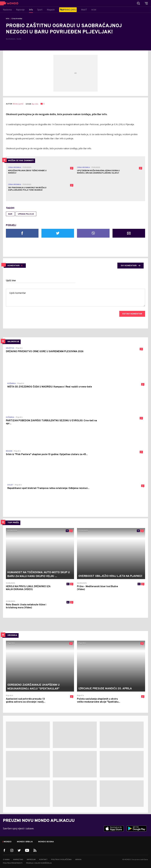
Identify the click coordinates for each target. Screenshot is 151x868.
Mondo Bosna (46, 842)
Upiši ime (11, 281)
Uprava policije (26, 214)
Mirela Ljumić (18, 104)
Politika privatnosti (13, 863)
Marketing (18, 860)
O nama (6, 860)
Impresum (31, 860)
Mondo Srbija (25, 842)
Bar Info (35, 104)
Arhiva (78, 860)
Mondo (8, 842)
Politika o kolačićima (61, 860)
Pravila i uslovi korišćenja (39, 863)
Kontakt (43, 860)
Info (8, 19)
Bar (10, 214)
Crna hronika (17, 19)
